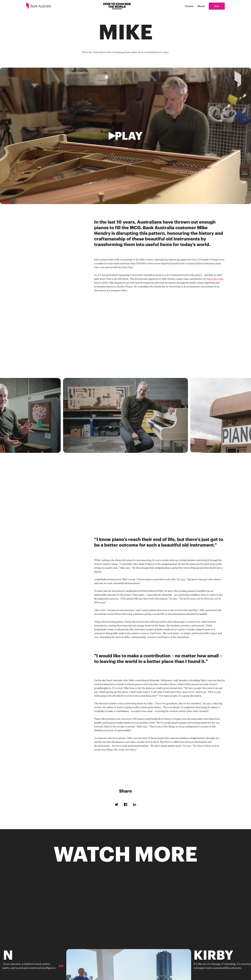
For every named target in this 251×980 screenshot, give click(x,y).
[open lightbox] (125, 136)
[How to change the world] (117, 6)
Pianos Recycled (214, 279)
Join (217, 6)
